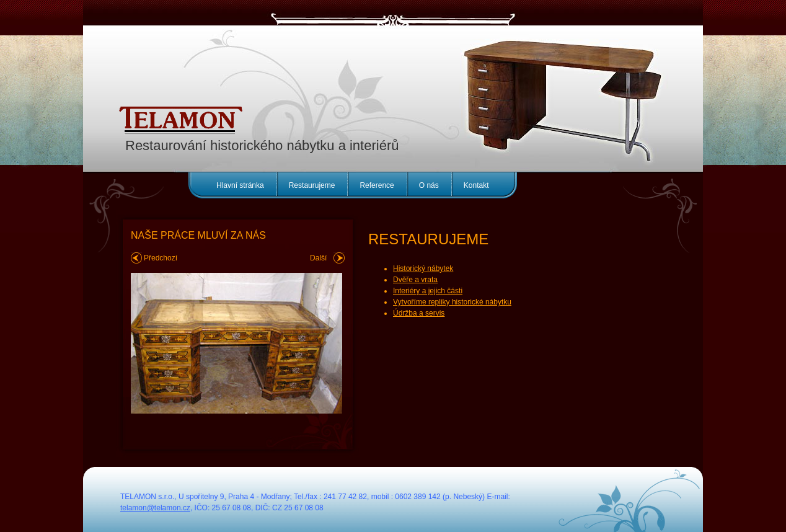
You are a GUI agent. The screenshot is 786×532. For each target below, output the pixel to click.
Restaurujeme (312, 185)
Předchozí (161, 258)
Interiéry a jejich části (428, 291)
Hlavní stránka (240, 185)
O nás (429, 185)
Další (318, 258)
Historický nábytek (423, 268)
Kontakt (476, 185)
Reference (377, 185)
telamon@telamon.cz (155, 508)
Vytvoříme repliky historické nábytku (452, 302)
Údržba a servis (419, 313)
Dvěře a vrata (415, 280)
